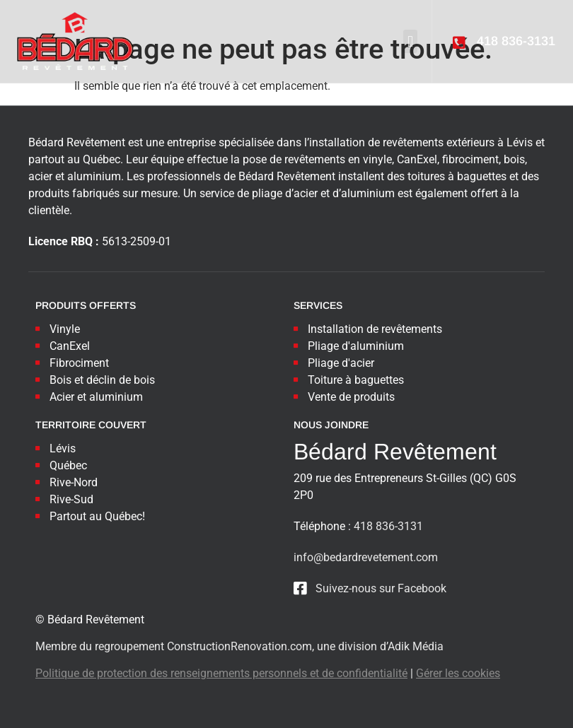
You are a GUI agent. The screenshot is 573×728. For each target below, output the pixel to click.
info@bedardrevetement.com (366, 557)
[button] (410, 41)
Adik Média (416, 646)
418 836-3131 (388, 526)
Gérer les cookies (458, 673)
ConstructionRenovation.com (239, 646)
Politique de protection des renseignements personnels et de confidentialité (221, 673)
